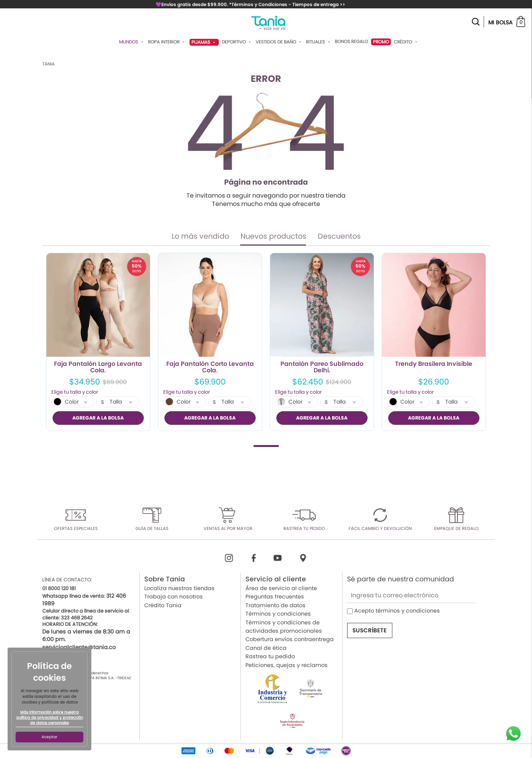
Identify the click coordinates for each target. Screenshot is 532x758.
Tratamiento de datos (276, 605)
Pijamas (204, 42)
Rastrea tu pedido (270, 656)
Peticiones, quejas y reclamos (287, 665)
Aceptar (49, 737)
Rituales (319, 42)
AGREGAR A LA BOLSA (98, 418)
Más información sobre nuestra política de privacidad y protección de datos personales (50, 718)
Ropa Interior (167, 42)
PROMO (381, 42)
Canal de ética (266, 648)
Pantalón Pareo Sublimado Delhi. (322, 367)
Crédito (406, 42)
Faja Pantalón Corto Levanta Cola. (210, 367)
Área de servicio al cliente (281, 588)
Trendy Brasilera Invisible (434, 364)
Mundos (132, 42)
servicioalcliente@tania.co (79, 647)
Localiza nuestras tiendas (179, 588)
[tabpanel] (98, 342)
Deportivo (237, 42)
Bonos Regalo (351, 41)
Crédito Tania (163, 605)
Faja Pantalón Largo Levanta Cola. (98, 367)
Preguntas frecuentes (275, 597)
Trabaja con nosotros (174, 597)
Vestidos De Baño (279, 42)
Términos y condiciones (278, 614)
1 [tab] (266, 446)
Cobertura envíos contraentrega (290, 639)
